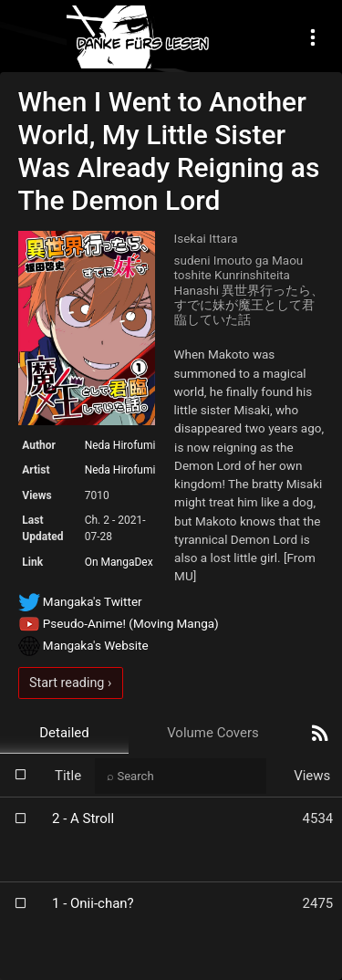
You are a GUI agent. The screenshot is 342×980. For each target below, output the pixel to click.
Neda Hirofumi (120, 445)
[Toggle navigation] (313, 37)
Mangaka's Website (83, 645)
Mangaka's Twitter (80, 601)
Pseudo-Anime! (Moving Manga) (119, 623)
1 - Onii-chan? (93, 903)
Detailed (64, 733)
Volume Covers (213, 733)
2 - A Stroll (83, 818)
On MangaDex (119, 562)
